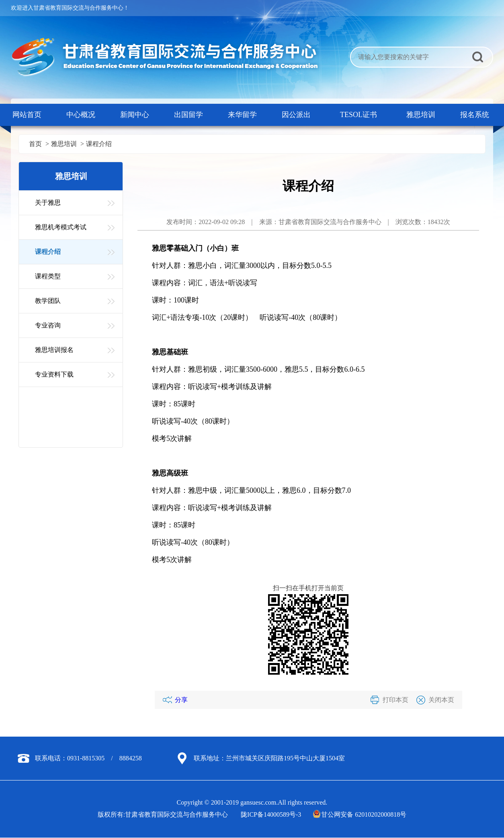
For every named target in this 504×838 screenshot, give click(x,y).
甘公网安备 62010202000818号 (360, 814)
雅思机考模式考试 (61, 227)
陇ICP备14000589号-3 (271, 814)
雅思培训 (64, 144)
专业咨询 (48, 325)
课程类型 (48, 276)
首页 (35, 144)
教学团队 (48, 301)
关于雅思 (48, 203)
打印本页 (395, 700)
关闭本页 (441, 700)
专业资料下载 (54, 374)
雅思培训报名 (54, 350)
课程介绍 (99, 144)
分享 (181, 700)
